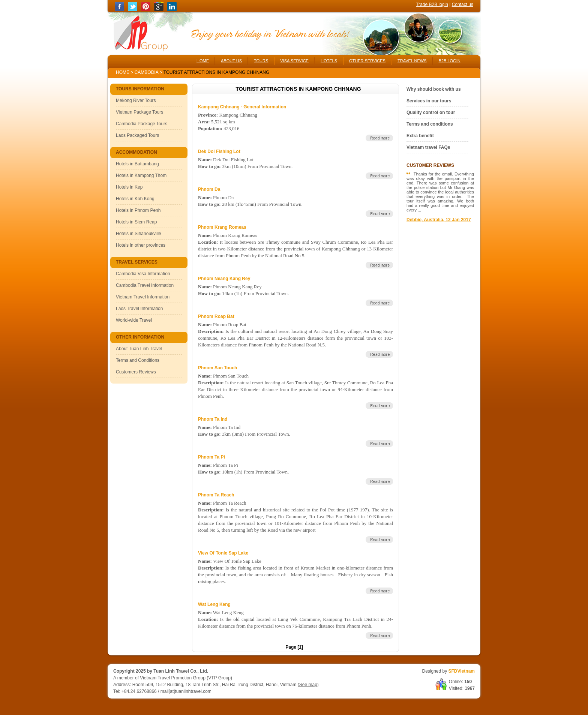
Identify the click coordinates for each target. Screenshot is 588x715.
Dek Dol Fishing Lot (219, 151)
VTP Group (219, 678)
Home (123, 72)
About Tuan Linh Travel (139, 349)
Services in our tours (429, 101)
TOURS (261, 61)
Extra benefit (420, 136)
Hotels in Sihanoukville (139, 234)
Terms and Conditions (138, 360)
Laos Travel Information (139, 309)
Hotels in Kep (129, 187)
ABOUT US (231, 61)
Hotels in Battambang (137, 164)
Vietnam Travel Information (143, 297)
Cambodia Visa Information (143, 274)
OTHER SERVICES (367, 61)
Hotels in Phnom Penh (138, 210)
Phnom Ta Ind (213, 419)
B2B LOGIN (450, 61)
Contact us (463, 4)
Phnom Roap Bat (216, 316)
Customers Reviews (136, 372)
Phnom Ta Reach (216, 495)
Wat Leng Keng (214, 604)
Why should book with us (434, 89)
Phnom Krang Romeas (222, 227)
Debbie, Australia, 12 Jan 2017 (439, 220)
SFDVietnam (462, 671)
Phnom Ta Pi (211, 457)
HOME (203, 61)
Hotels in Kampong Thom (141, 175)
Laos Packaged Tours (137, 135)
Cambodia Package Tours (142, 124)
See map (308, 685)
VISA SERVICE (294, 61)
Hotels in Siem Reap (136, 222)
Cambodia (146, 72)
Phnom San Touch (217, 368)
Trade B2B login (432, 4)
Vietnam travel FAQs (428, 147)
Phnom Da (209, 189)
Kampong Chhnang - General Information (242, 107)
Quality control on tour (431, 112)
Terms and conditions (430, 124)
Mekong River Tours (136, 100)
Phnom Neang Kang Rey (224, 279)
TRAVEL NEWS (412, 61)
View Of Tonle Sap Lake (223, 553)
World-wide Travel (134, 320)
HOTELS (329, 61)
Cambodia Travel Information (145, 285)
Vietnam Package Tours (139, 112)
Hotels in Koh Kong (135, 199)
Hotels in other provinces (141, 245)
